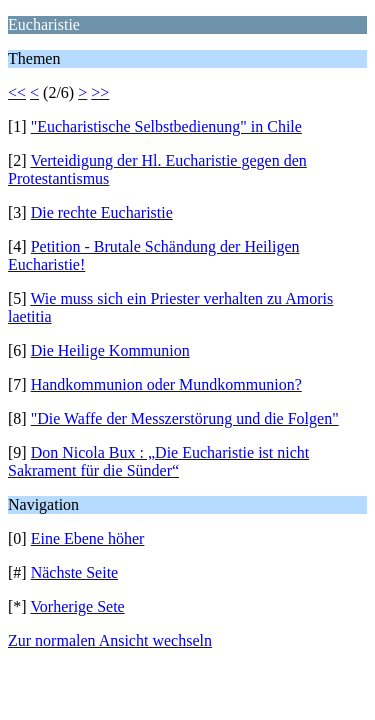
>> (100, 92)
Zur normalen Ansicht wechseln (110, 640)
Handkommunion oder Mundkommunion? (166, 384)
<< (17, 92)
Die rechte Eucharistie (102, 212)
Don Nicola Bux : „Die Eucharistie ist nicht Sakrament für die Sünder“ (158, 461)
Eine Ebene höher (88, 538)
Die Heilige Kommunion (110, 350)
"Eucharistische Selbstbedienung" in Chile (166, 126)
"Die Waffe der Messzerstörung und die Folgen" (185, 418)
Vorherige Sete (77, 606)
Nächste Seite (75, 572)
